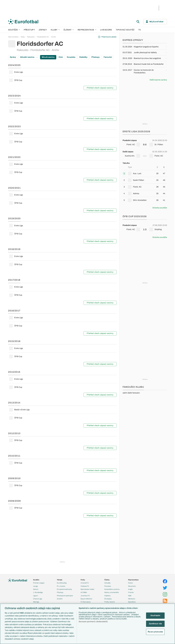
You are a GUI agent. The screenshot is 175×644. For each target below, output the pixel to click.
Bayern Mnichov (86, 599)
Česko (130, 583)
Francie (131, 592)
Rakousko (31, 37)
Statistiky (83, 57)
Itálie (130, 596)
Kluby (55, 30)
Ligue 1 (36, 596)
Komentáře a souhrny (112, 589)
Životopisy (108, 599)
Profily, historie (110, 602)
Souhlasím (155, 616)
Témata (60, 580)
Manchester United (87, 589)
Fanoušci (108, 57)
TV (140, 30)
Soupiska (71, 57)
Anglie (130, 589)
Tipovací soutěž (125, 30)
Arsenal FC (85, 583)
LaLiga (35, 586)
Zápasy (43, 30)
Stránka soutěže (160, 208)
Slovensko (132, 586)
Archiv (54, 37)
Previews (108, 586)
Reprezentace (87, 30)
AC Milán (84, 592)
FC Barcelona (86, 602)
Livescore (106, 30)
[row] (62, 72)
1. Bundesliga (38, 592)
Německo (132, 599)
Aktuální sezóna (29, 57)
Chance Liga (38, 599)
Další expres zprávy (158, 80)
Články (107, 580)
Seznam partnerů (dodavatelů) (93, 622)
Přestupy (29, 30)
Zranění (60, 599)
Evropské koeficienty (64, 589)
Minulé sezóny (48, 57)
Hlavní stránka (13, 37)
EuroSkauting (62, 583)
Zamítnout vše (155, 624)
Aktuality (107, 583)
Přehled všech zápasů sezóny (100, 88)
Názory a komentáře (112, 592)
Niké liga (36, 602)
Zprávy (13, 57)
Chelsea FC (85, 586)
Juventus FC (85, 596)
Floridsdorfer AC (43, 37)
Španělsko (132, 602)
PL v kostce (61, 586)
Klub (61, 57)
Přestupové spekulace (65, 596)
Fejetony (107, 596)
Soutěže (14, 30)
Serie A (36, 589)
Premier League (39, 583)
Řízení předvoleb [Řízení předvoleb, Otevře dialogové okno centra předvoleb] (155, 632)
